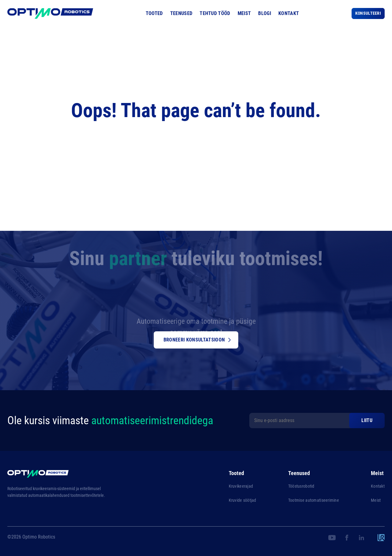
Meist (244, 13)
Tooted (154, 13)
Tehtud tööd (215, 13)
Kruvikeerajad (241, 486)
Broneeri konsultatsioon (197, 340)
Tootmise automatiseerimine (314, 500)
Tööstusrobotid (301, 486)
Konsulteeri (368, 13)
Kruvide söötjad (243, 500)
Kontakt (289, 13)
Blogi (265, 13)
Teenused (181, 13)
